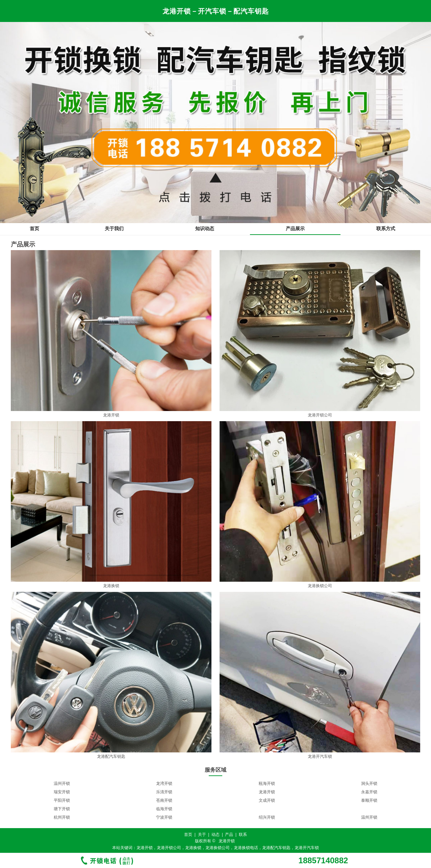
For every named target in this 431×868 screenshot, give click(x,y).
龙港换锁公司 (218, 848)
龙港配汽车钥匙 (276, 848)
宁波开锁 (164, 817)
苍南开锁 (164, 800)
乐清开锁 (164, 792)
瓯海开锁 (267, 783)
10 (232, 825)
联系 (243, 835)
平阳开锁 (62, 800)
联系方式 (386, 228)
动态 (215, 835)
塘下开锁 (62, 809)
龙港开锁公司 (169, 848)
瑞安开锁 (62, 792)
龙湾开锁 (164, 783)
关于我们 (114, 228)
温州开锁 (62, 783)
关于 (202, 835)
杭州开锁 (62, 817)
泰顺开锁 (369, 800)
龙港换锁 (193, 848)
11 (239, 825)
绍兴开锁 (267, 817)
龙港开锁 (267, 792)
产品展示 (295, 228)
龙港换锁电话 (246, 848)
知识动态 (205, 228)
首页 (34, 228)
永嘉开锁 (369, 792)
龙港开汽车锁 (307, 848)
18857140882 (323, 861)
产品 (229, 835)
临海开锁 (164, 809)
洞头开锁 (369, 783)
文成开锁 (267, 800)
